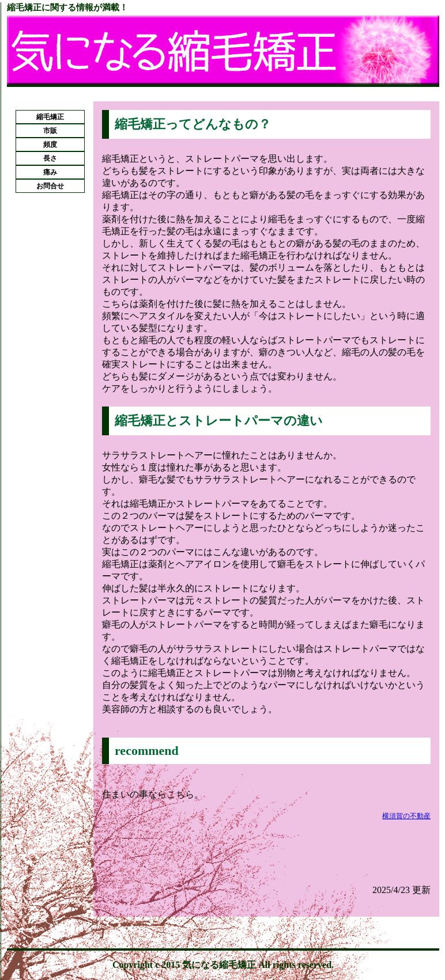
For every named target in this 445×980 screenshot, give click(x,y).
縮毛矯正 (50, 117)
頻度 (50, 145)
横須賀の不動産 (406, 816)
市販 (50, 131)
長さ (50, 158)
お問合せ (50, 186)
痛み (50, 172)
